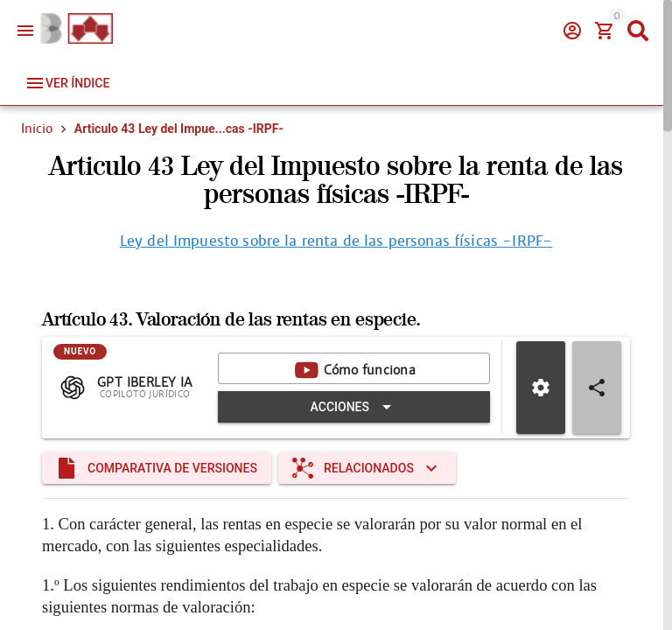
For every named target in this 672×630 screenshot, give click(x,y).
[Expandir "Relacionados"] (367, 468)
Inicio (37, 129)
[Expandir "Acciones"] (354, 407)
